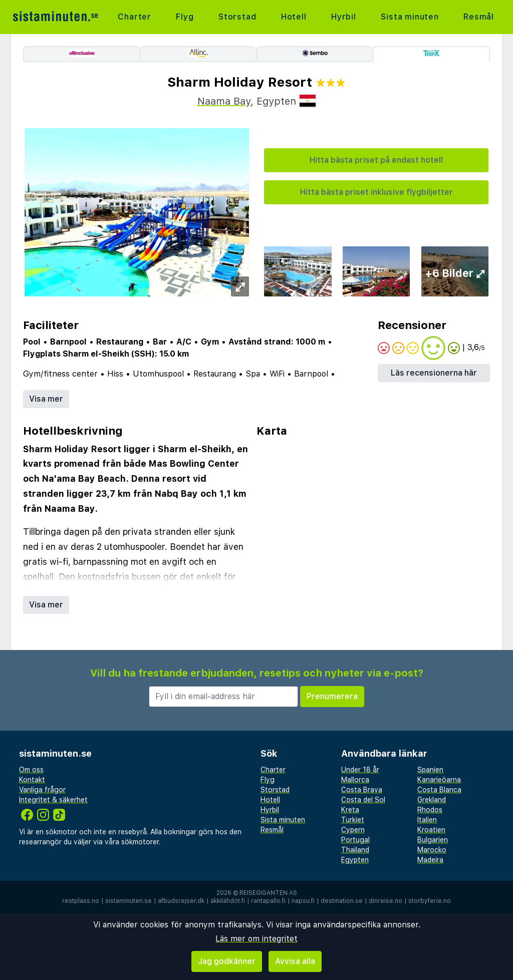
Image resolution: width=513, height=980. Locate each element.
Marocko (432, 850)
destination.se (342, 901)
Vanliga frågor (42, 790)
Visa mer (46, 399)
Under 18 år (360, 770)
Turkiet (353, 820)
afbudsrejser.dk (181, 901)
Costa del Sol (363, 800)
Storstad (237, 17)
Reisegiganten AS (268, 893)
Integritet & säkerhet (53, 800)
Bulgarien (433, 840)
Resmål (479, 17)
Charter (135, 17)
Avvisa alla (295, 961)
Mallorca (355, 780)
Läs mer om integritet (256, 939)
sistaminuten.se (129, 901)
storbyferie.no (430, 901)
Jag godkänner (227, 961)
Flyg (185, 17)
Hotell (294, 17)
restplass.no (81, 901)
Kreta (350, 810)
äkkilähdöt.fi (228, 901)
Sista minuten (410, 17)
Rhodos (430, 810)
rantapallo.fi (268, 901)
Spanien (430, 770)
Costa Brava (362, 790)
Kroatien (431, 830)
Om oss (31, 770)
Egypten (355, 860)
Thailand (355, 850)
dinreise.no (386, 901)
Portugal (355, 840)
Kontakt (32, 780)
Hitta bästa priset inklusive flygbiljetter (376, 192)
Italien (427, 820)
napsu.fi (303, 901)
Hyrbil (344, 17)
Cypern (353, 830)
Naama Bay (224, 101)
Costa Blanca (439, 790)
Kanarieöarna (439, 780)
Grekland (432, 800)
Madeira (430, 860)
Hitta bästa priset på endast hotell (376, 160)
